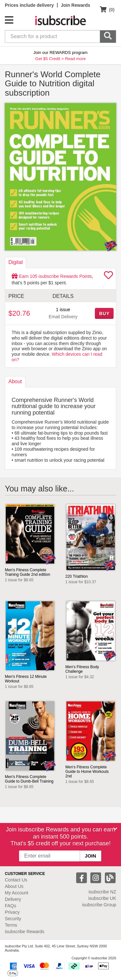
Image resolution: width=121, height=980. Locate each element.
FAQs (10, 906)
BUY (104, 313)
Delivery (13, 899)
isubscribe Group (99, 905)
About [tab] (15, 381)
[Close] (115, 829)
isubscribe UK (102, 898)
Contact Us (16, 880)
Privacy (12, 912)
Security (13, 919)
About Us (14, 886)
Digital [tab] (15, 262)
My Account (16, 893)
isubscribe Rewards (25, 932)
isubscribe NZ (102, 892)
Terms (11, 925)
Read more (75, 59)
